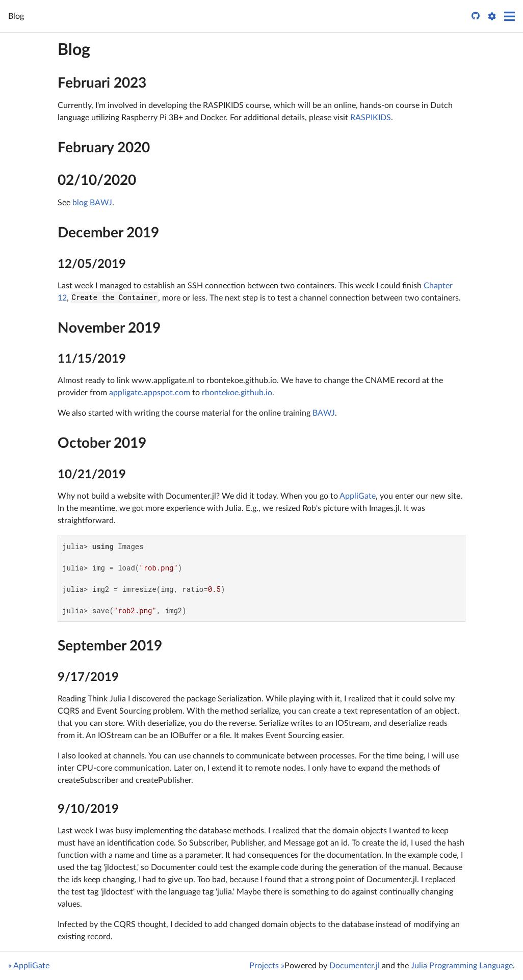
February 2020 (104, 148)
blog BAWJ (92, 203)
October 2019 (102, 443)
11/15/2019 (92, 359)
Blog (74, 50)
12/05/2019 (92, 264)
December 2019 (108, 233)
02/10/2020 (97, 180)
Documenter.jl (355, 966)
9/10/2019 (88, 809)
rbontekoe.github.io (237, 393)
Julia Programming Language (462, 966)
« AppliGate (29, 966)
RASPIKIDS (371, 118)
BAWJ (324, 413)
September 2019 (110, 646)
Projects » (267, 966)
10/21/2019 (92, 475)
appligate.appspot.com (150, 393)
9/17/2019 (88, 677)
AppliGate (358, 496)
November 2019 (109, 328)
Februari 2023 (102, 83)
